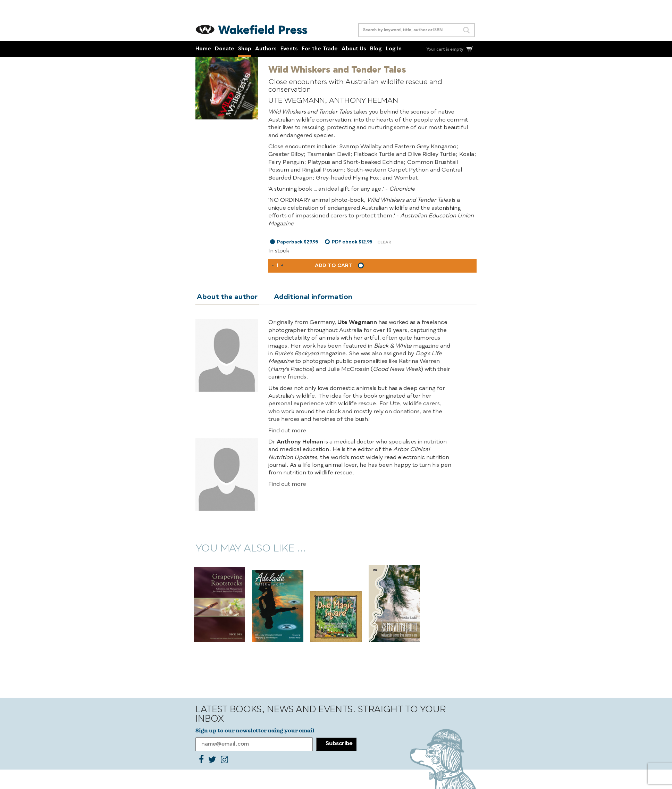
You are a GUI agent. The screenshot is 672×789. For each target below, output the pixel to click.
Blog (376, 49)
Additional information (309, 297)
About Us (354, 49)
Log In (394, 49)
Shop (245, 49)
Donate (225, 49)
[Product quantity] (277, 266)
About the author (226, 297)
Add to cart (334, 266)
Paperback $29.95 (297, 242)
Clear (384, 243)
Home (203, 49)
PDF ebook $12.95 (352, 242)
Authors (266, 49)
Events (289, 49)
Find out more (287, 431)
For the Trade (320, 49)
